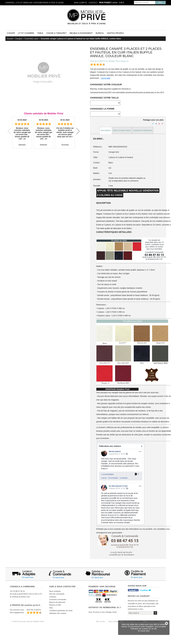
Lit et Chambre (26, 33)
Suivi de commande (57, 594)
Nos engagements (17, 612)
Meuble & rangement (81, 33)
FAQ (51, 608)
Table (40, 33)
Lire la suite (106, 78)
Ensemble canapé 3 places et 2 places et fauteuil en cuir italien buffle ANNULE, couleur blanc (81, 39)
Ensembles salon (32, 39)
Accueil (10, 39)
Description (106, 130)
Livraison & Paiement (143, 130)
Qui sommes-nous (17, 610)
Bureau (100, 33)
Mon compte (81, 3)
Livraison (53, 597)
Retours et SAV (55, 605)
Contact (93, 3)
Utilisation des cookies (58, 613)
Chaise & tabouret (56, 33)
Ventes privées (115, 33)
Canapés (19, 39)
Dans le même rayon (122, 130)
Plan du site (101, 621)
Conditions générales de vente (61, 611)
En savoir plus (144, 631)
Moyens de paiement (57, 602)
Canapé (11, 33)
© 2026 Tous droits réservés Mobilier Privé (28, 621)
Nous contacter (55, 591)
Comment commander (58, 599)
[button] (78, 131)
